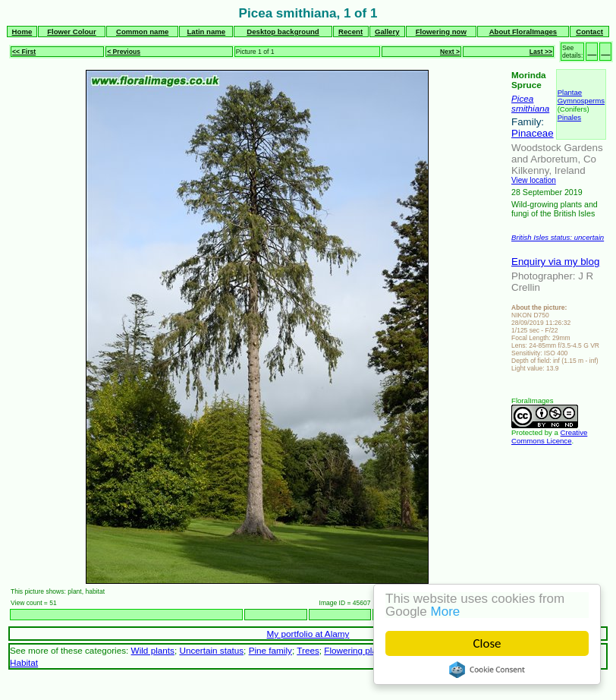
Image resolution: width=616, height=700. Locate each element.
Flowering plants (356, 650)
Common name (142, 32)
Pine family (270, 650)
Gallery (387, 32)
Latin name (207, 32)
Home (22, 32)
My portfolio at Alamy (308, 634)
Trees (308, 650)
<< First (24, 52)
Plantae (570, 92)
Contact (589, 32)
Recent (350, 32)
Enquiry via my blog (555, 262)
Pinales (569, 117)
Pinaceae (533, 133)
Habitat (24, 662)
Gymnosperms (581, 101)
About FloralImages (523, 32)
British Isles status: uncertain (558, 237)
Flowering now (441, 32)
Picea (522, 98)
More (446, 612)
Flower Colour (72, 32)
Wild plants (153, 650)
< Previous (124, 52)
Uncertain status (211, 650)
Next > (450, 52)
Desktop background (283, 32)
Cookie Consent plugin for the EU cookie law (487, 670)
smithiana (530, 108)
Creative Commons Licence (549, 437)
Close (487, 643)
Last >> (541, 52)
